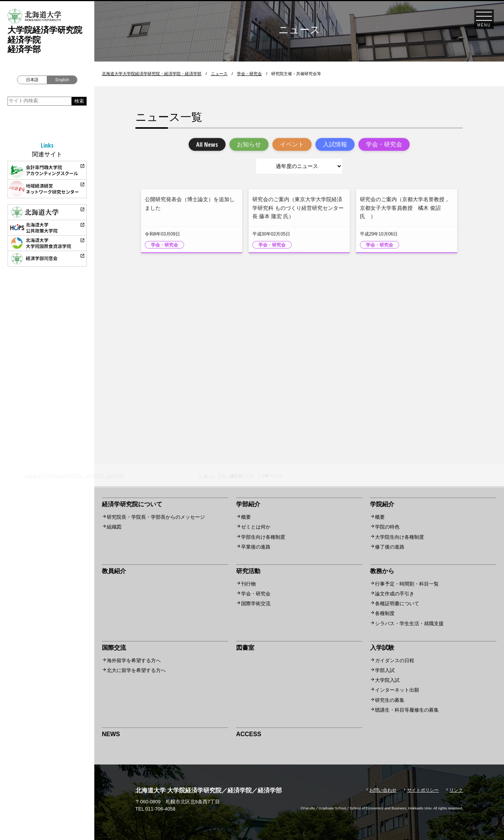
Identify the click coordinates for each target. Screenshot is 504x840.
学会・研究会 (384, 145)
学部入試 (385, 670)
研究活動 (248, 571)
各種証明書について (397, 603)
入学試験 (382, 648)
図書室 (245, 648)
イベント (292, 145)
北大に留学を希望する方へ (136, 670)
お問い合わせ (383, 790)
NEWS (111, 734)
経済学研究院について (132, 504)
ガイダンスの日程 (395, 660)
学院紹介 (382, 504)
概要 (246, 517)
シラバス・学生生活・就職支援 (409, 623)
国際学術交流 (256, 603)
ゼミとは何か (256, 527)
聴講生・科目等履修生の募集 (407, 710)
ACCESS (249, 734)
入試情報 (335, 145)
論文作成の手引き (395, 594)
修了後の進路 (390, 547)
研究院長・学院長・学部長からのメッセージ (156, 517)
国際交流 (114, 648)
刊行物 (248, 584)
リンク (456, 790)
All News (207, 145)
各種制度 (385, 613)
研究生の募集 (390, 700)
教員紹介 (114, 571)
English (62, 80)
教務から (382, 571)
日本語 (32, 80)
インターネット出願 (397, 690)
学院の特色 (387, 527)
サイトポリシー (423, 790)
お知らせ (249, 145)
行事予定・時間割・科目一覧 (407, 584)
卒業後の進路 (256, 547)
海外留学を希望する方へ (134, 660)
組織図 (114, 527)
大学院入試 (387, 680)
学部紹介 (248, 504)
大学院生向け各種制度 (400, 537)
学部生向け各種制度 (263, 537)
